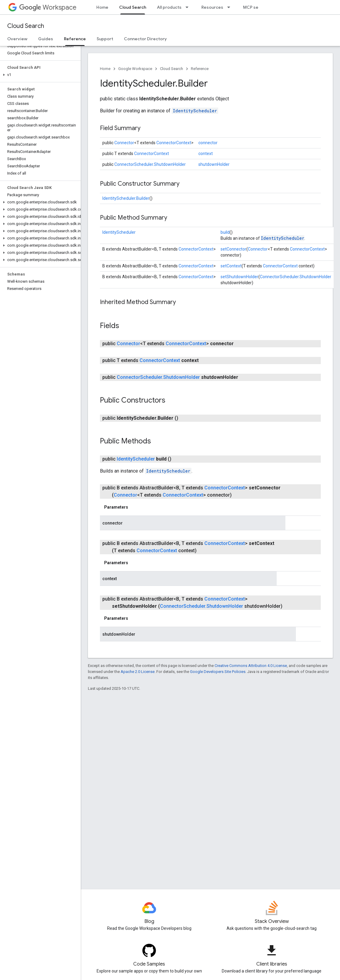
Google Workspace (135, 69)
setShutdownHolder (239, 277)
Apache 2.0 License (138, 672)
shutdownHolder (214, 164)
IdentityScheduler (195, 111)
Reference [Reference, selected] (75, 39)
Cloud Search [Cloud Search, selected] (133, 7)
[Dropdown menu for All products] (189, 7)
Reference (200, 69)
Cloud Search (26, 26)
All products (169, 7)
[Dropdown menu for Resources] (230, 7)
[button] (39, 75)
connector (208, 143)
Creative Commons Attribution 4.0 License (251, 666)
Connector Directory (145, 39)
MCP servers (256, 7)
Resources (212, 7)
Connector (124, 143)
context (206, 154)
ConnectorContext (174, 143)
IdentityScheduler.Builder (126, 198)
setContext (231, 266)
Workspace (48, 7)
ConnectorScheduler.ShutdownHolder (150, 164)
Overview (17, 39)
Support (105, 39)
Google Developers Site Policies (218, 672)
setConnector (233, 249)
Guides (46, 39)
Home (102, 7)
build (225, 232)
